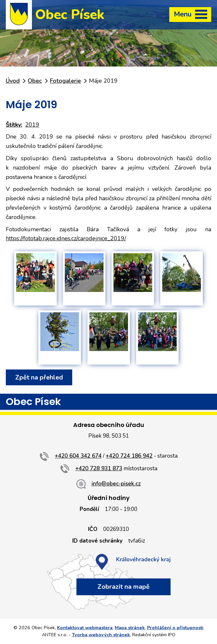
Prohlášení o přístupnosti (175, 628)
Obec (35, 81)
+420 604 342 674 (78, 456)
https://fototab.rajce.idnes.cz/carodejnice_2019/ (66, 238)
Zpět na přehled (39, 377)
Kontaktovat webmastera (85, 628)
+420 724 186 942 (129, 456)
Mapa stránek (130, 628)
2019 (32, 125)
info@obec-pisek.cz (116, 484)
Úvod (13, 81)
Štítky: (14, 125)
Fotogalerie (65, 81)
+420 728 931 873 (99, 468)
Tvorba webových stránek (101, 635)
